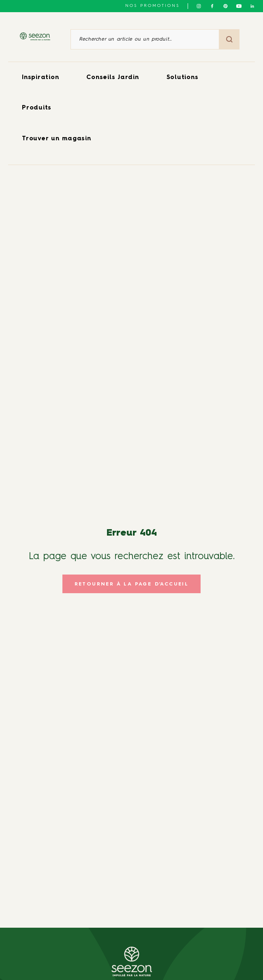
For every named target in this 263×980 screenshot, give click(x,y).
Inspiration (40, 78)
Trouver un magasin (57, 139)
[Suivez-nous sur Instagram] (199, 6)
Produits (37, 108)
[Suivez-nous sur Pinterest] (226, 6)
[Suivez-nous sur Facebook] (212, 6)
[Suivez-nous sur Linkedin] (252, 6)
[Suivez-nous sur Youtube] (239, 6)
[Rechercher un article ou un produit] (145, 39)
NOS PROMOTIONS (152, 6)
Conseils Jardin (112, 78)
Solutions (183, 78)
